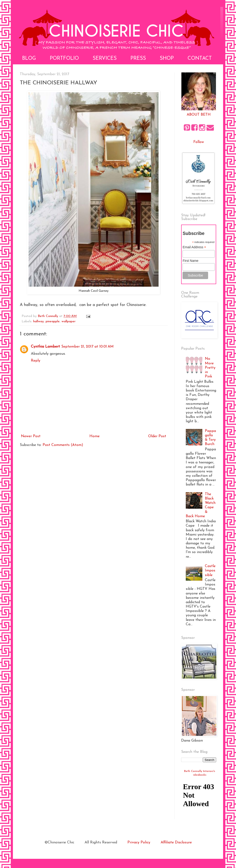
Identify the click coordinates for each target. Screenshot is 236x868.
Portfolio (64, 59)
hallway (38, 321)
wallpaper (69, 321)
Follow (199, 142)
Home (94, 436)
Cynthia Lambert (45, 347)
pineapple (53, 321)
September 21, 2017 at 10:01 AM (87, 347)
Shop (167, 59)
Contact (200, 59)
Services (105, 59)
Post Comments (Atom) (63, 445)
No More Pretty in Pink (210, 368)
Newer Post (31, 436)
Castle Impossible (210, 571)
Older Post (157, 436)
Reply (36, 361)
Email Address (194, 247)
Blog (29, 59)
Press (138, 59)
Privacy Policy (139, 842)
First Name (190, 261)
